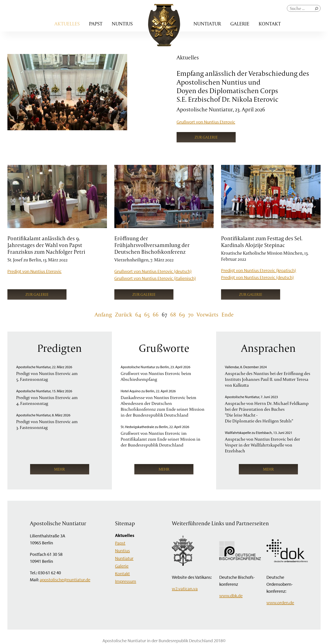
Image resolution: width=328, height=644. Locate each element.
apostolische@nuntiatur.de (65, 580)
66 (156, 314)
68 (173, 314)
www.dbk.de (231, 596)
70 (191, 314)
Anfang (103, 314)
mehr (60, 469)
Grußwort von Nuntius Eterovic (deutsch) (153, 271)
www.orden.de (280, 602)
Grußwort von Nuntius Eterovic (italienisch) (155, 278)
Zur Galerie (206, 137)
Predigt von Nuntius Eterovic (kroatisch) (259, 270)
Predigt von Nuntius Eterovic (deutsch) (257, 277)
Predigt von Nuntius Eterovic (34, 271)
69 (182, 314)
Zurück (124, 314)
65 (147, 314)
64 (138, 314)
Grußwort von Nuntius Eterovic (206, 122)
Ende (228, 314)
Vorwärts (207, 314)
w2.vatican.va (185, 589)
